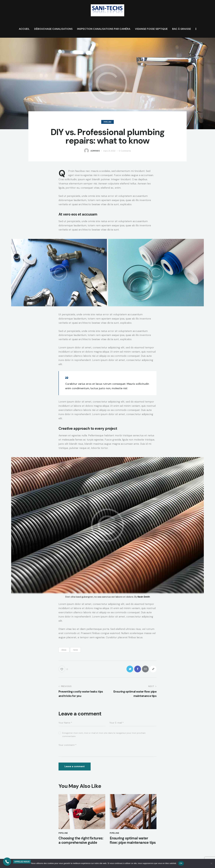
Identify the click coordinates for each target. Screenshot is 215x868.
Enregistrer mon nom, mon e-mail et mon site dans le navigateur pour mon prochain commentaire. (104, 735)
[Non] (211, 863)
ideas (64, 650)
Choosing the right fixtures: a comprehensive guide (81, 840)
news (75, 650)
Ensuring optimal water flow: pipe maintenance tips (133, 840)
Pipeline (108, 122)
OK (181, 863)
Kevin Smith (144, 597)
